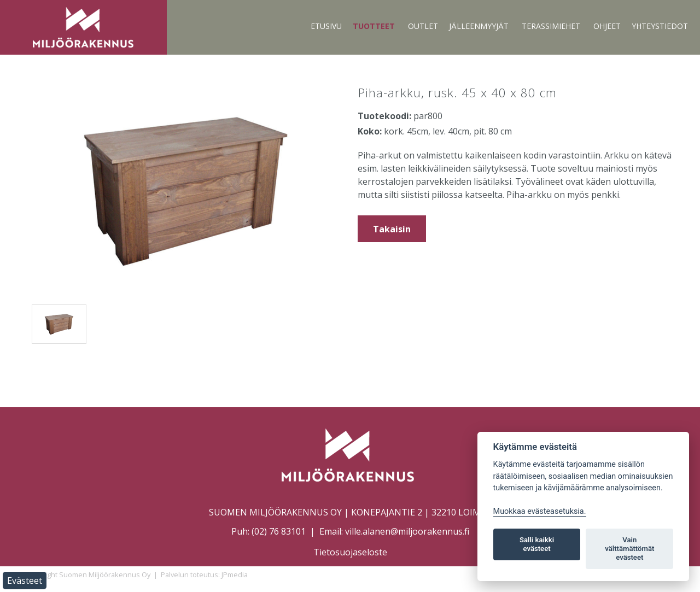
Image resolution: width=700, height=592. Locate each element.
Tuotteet (374, 26)
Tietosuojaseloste (350, 552)
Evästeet (25, 581)
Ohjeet (607, 26)
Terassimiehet (551, 26)
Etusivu (326, 26)
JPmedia (235, 575)
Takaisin (392, 229)
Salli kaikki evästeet (537, 544)
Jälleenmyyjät (479, 26)
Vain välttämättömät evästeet (629, 549)
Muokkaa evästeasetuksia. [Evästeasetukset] (540, 511)
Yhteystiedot (660, 26)
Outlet (423, 26)
